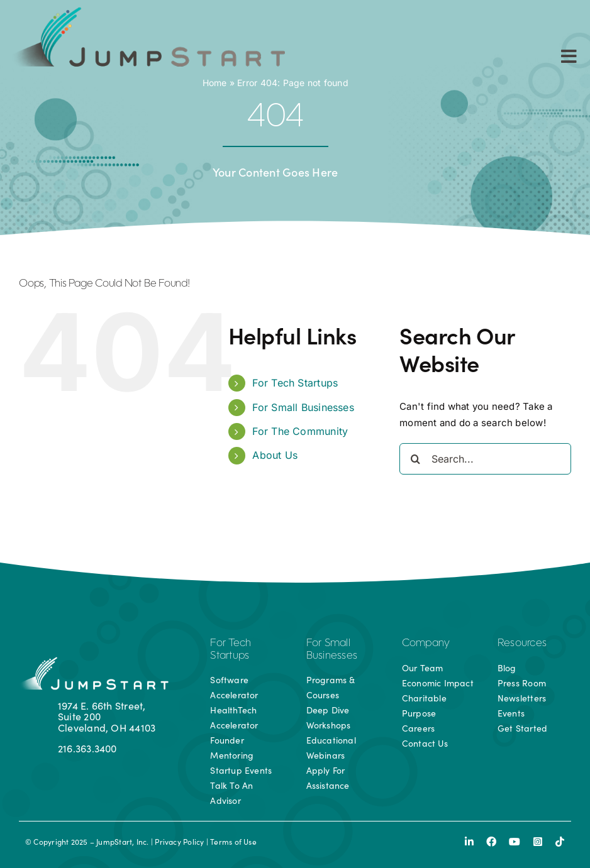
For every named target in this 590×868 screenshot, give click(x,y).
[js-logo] (147, 11)
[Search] (415, 459)
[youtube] (515, 842)
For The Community (300, 431)
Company (426, 644)
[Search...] (485, 459)
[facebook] (491, 842)
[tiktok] (560, 842)
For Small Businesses (303, 407)
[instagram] (538, 842)
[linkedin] (469, 842)
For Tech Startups (295, 383)
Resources (522, 644)
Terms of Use (233, 841)
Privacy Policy (179, 841)
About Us (275, 455)
